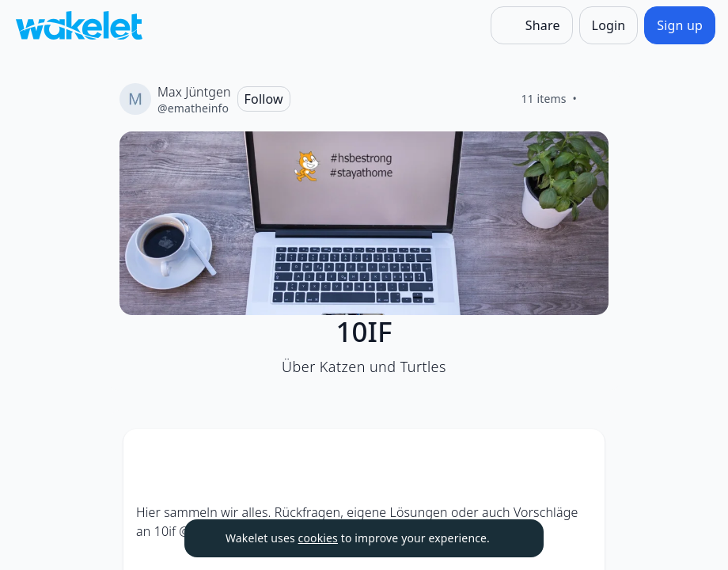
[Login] (609, 25)
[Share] (532, 25)
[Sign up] (680, 25)
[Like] (596, 99)
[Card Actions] (579, 454)
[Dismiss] (512, 538)
